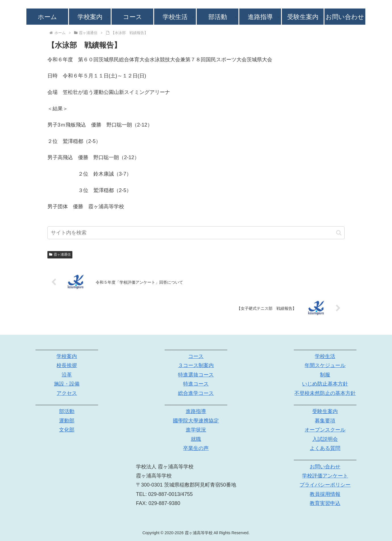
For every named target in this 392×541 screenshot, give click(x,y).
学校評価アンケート (325, 476)
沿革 (67, 375)
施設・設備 (67, 384)
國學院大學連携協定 (196, 421)
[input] (196, 233)
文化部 (67, 430)
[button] (339, 233)
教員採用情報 (325, 494)
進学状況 (196, 430)
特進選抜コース (196, 375)
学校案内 (67, 356)
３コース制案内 (196, 365)
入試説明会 (325, 439)
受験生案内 (325, 411)
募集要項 (325, 421)
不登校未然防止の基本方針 (325, 393)
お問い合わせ (325, 467)
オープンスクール (325, 430)
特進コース (196, 384)
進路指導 (196, 411)
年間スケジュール (325, 365)
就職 (196, 439)
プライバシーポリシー (325, 485)
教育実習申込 (325, 503)
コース (196, 356)
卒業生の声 (196, 448)
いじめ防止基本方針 (325, 384)
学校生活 (325, 356)
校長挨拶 (67, 365)
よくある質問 (325, 448)
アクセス (67, 393)
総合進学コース (196, 393)
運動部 (67, 421)
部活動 (67, 411)
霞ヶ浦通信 (60, 254)
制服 (325, 375)
